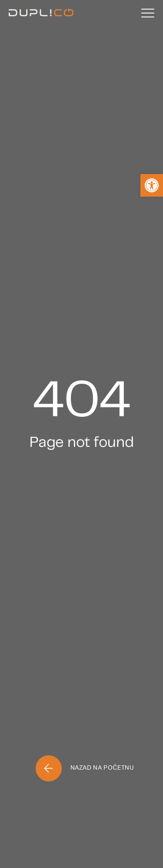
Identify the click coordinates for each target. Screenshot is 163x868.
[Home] (41, 13)
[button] (152, 185)
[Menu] (148, 13)
